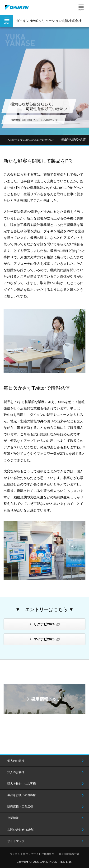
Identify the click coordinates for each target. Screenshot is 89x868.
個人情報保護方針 (69, 854)
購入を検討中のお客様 (22, 784)
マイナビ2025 (44, 639)
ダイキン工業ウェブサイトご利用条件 (32, 854)
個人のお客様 (16, 761)
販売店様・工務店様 (20, 807)
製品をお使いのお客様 (22, 795)
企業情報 (13, 818)
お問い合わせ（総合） (22, 830)
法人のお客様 (16, 772)
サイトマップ (16, 841)
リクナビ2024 (44, 624)
